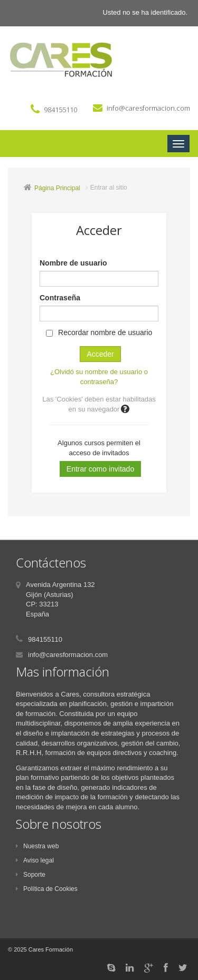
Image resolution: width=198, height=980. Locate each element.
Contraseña (60, 298)
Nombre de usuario (73, 263)
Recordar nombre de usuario (105, 332)
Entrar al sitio (109, 188)
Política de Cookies (47, 889)
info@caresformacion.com (148, 108)
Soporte (31, 875)
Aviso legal (35, 860)
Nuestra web (37, 846)
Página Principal (57, 188)
